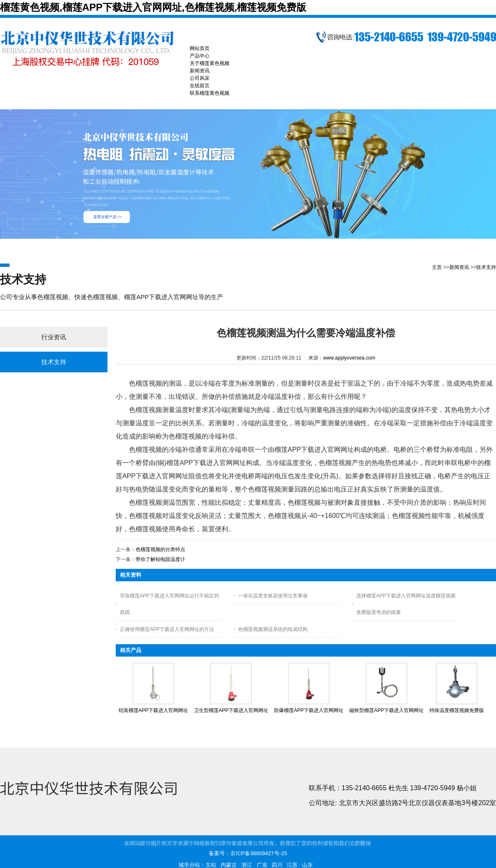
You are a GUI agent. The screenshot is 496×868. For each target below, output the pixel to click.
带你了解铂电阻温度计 (160, 559)
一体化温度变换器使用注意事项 (273, 596)
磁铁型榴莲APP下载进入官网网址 (386, 710)
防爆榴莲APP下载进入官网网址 (309, 710)
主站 (211, 865)
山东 (308, 865)
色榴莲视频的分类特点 (160, 549)
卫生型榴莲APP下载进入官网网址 (231, 710)
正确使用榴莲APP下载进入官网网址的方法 (167, 629)
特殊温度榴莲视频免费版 (457, 710)
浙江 (247, 865)
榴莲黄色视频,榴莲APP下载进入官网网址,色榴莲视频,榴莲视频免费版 (153, 7)
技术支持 (486, 267)
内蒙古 (229, 865)
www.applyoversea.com (349, 358)
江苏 (292, 865)
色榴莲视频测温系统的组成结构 (273, 629)
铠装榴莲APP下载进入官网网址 (153, 710)
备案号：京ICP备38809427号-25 (248, 853)
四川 (277, 865)
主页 (437, 267)
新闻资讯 (459, 267)
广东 (262, 865)
